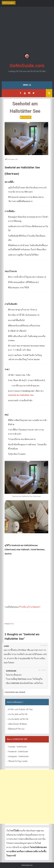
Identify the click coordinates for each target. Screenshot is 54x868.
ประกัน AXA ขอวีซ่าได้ (18, 714)
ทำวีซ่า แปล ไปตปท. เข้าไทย (20, 709)
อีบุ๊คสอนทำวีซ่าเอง (16, 729)
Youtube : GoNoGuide (17, 747)
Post (12, 624)
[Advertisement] (27, 31)
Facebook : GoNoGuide (18, 752)
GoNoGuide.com (27, 66)
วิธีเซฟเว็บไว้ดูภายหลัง (18, 761)
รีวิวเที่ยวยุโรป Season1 (30, 607)
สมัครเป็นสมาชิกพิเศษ (18, 724)
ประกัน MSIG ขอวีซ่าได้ (18, 719)
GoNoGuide (27, 117)
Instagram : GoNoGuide (18, 756)
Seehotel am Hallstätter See (21, 395)
